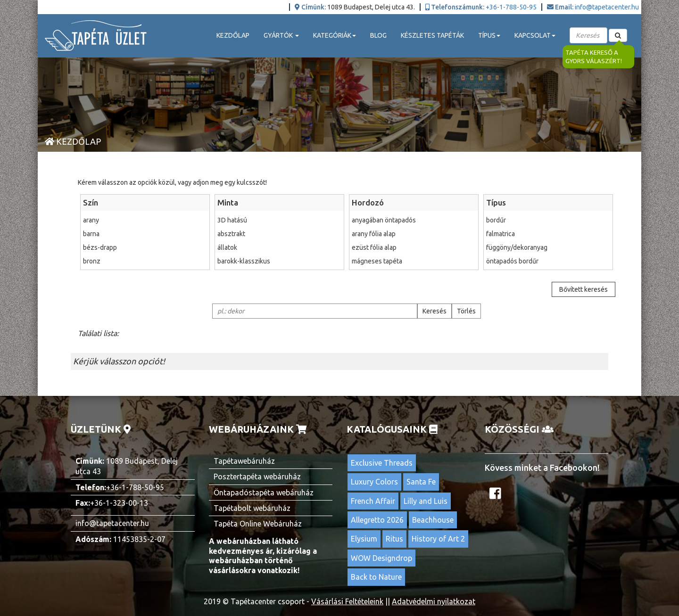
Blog (378, 35)
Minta (228, 202)
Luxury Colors (374, 482)
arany (145, 220)
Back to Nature (376, 577)
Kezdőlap (233, 35)
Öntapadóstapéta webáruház (264, 493)
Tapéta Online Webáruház (258, 524)
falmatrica (548, 234)
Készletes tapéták (432, 35)
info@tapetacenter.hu (607, 7)
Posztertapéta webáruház (257, 476)
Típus (496, 202)
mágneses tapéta (414, 261)
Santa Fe (421, 482)
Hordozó (368, 202)
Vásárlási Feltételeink (347, 601)
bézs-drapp (145, 247)
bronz (145, 261)
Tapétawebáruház (244, 461)
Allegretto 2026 (377, 520)
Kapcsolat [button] (535, 35)
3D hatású (279, 220)
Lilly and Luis (426, 501)
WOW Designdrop (381, 558)
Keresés (435, 311)
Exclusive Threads (382, 463)
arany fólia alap (414, 234)
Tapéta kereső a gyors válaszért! (594, 57)
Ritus (394, 539)
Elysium (364, 539)
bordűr (548, 220)
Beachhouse (433, 520)
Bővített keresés (584, 289)
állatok (279, 247)
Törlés (466, 311)
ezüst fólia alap (414, 247)
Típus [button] (489, 35)
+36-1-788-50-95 (511, 7)
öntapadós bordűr (548, 261)
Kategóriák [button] (335, 35)
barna (145, 234)
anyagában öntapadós (414, 220)
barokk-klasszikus (279, 261)
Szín (91, 202)
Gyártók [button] (281, 35)
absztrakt (279, 234)
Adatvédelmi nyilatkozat (434, 601)
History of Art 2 (438, 539)
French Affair (373, 501)
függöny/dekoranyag (548, 247)
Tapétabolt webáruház (252, 508)
